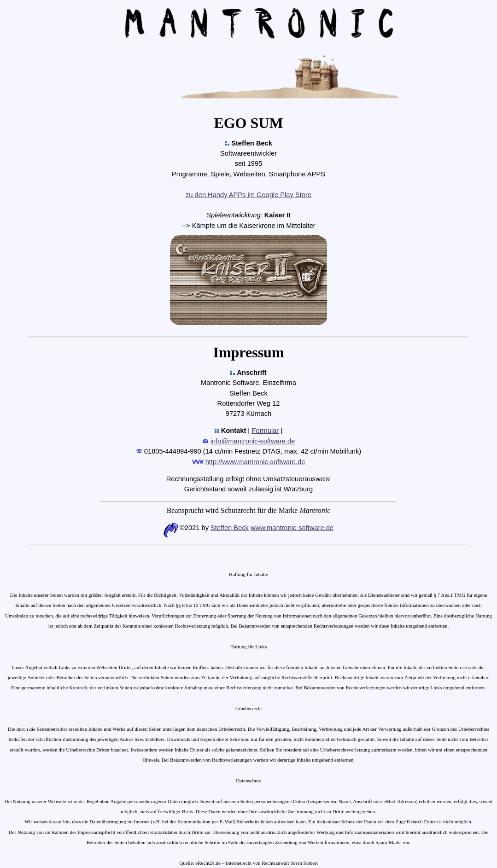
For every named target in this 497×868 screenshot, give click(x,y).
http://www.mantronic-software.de (255, 462)
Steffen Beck (230, 528)
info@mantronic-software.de (253, 441)
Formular (266, 431)
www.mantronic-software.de (292, 528)
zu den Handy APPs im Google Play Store (249, 195)
